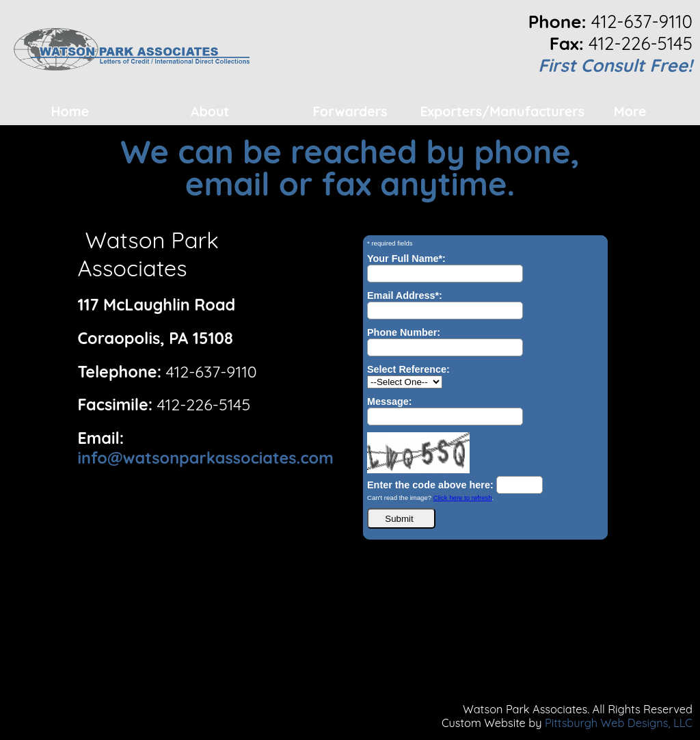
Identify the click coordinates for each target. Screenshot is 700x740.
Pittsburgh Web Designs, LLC (619, 723)
